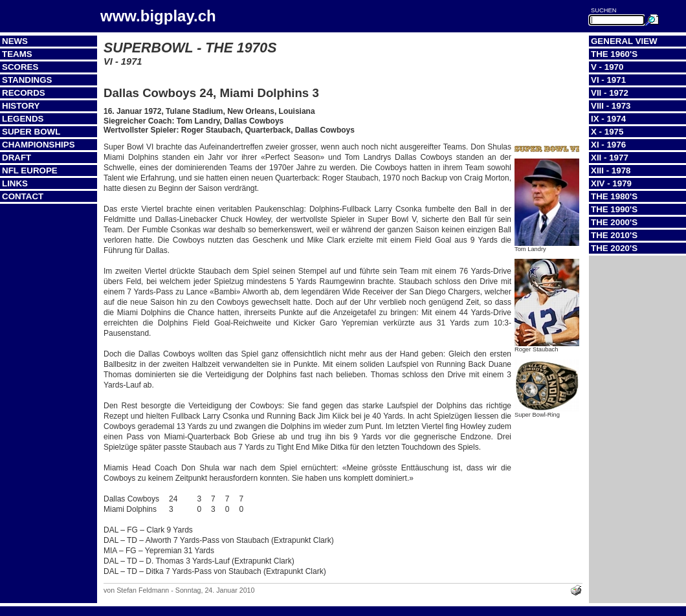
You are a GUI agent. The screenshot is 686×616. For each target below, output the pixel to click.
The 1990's (614, 209)
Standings (27, 80)
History (21, 106)
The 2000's (614, 222)
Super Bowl (31, 132)
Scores (20, 67)
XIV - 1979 (611, 183)
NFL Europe (30, 170)
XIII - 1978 (611, 170)
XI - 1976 (608, 145)
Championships (39, 145)
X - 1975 (607, 132)
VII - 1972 (610, 93)
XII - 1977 (610, 158)
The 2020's (614, 248)
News (15, 41)
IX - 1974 (608, 119)
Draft (17, 158)
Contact (23, 196)
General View (624, 41)
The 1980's (614, 196)
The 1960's (614, 54)
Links (15, 183)
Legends (23, 119)
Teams (17, 54)
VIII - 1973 (611, 106)
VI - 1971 (608, 80)
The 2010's (614, 235)
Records (24, 93)
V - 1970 (607, 67)
